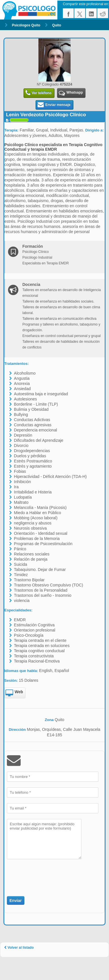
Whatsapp (71, 93)
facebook (68, 13)
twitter (80, 13)
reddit (103, 13)
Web (14, 693)
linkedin (91, 13)
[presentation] (40, 874)
